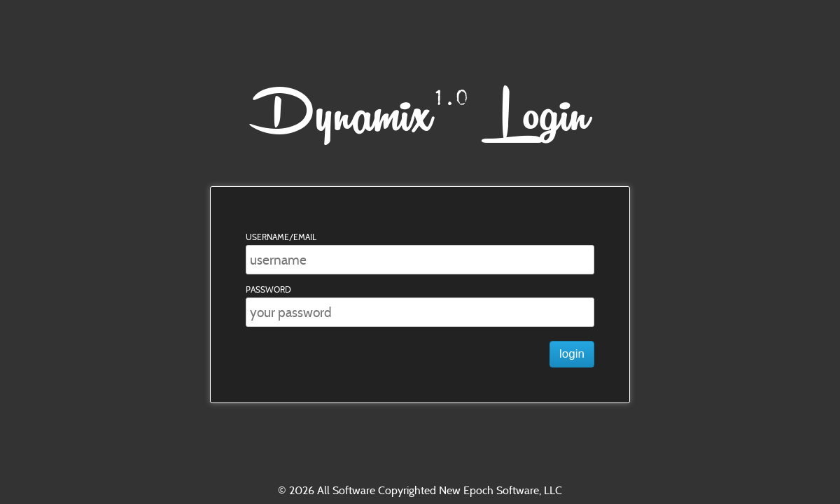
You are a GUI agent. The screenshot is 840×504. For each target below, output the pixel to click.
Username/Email (281, 237)
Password (268, 289)
